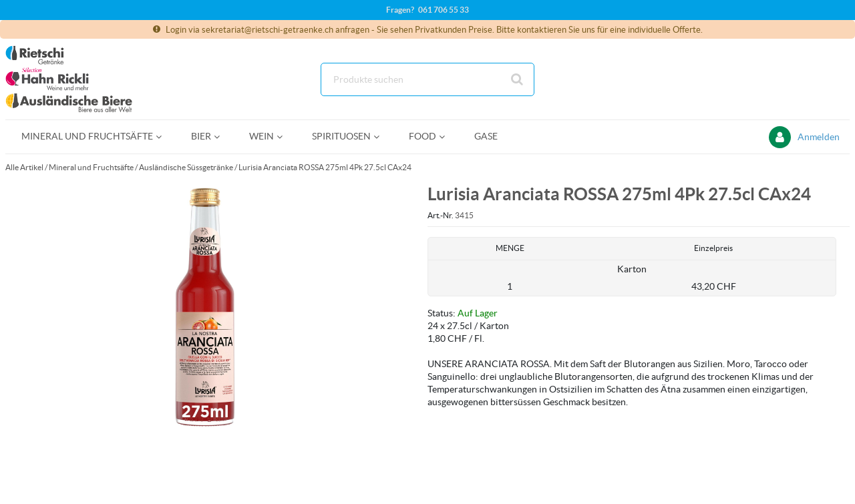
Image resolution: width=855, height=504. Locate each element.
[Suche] (427, 79)
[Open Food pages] (447, 137)
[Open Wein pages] (285, 137)
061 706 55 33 (444, 10)
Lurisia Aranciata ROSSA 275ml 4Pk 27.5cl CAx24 (325, 167)
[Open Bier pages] (222, 137)
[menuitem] (90, 137)
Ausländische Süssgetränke (186, 167)
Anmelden (819, 137)
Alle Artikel (24, 167)
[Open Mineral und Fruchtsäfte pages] (164, 137)
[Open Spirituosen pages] (382, 137)
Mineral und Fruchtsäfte (91, 167)
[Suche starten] (518, 79)
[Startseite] (69, 79)
